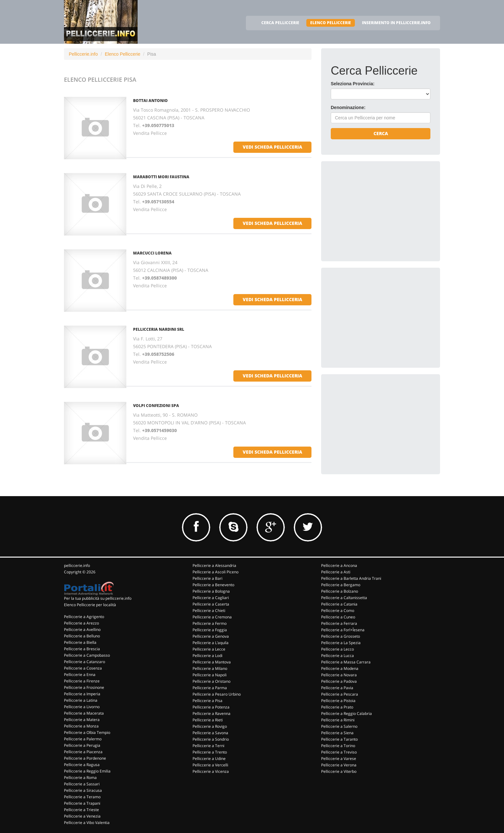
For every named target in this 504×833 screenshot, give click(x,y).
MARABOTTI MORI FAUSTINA (161, 177)
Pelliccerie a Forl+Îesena (343, 630)
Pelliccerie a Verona (339, 765)
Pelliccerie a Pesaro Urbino (217, 694)
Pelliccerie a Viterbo (339, 771)
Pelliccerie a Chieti (209, 611)
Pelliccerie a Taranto (339, 739)
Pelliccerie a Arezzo (81, 623)
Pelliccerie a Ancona (339, 565)
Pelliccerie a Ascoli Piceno (216, 572)
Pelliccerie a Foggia (210, 630)
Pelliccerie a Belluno (82, 636)
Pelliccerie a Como (338, 611)
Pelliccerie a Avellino (82, 629)
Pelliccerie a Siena (337, 733)
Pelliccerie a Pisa (207, 701)
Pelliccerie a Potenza (211, 707)
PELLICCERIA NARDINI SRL (159, 329)
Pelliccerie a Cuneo (338, 617)
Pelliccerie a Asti (336, 572)
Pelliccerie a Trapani (82, 803)
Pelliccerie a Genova (211, 636)
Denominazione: (348, 107)
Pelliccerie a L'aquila (211, 643)
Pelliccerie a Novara (339, 675)
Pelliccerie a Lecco (337, 649)
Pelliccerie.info (83, 54)
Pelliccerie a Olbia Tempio (87, 732)
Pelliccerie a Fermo (210, 623)
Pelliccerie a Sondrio (211, 739)
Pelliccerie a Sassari (82, 784)
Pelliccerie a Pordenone (85, 758)
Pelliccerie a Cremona (212, 617)
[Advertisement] (379, 211)
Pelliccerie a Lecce (209, 649)
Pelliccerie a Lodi (207, 656)
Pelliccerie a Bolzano (340, 591)
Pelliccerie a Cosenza (83, 668)
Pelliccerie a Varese (339, 759)
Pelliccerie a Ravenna (212, 713)
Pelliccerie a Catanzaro (85, 662)
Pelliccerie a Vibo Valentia (87, 823)
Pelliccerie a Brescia (82, 649)
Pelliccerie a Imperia (82, 694)
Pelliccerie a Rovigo (210, 726)
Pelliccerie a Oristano (212, 681)
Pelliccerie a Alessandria (214, 565)
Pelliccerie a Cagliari (211, 598)
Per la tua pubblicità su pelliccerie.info (98, 598)
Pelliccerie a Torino (338, 746)
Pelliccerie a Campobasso (87, 655)
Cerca (381, 133)
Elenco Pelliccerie (123, 54)
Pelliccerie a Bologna (211, 591)
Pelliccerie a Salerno (339, 726)
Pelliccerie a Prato (337, 707)
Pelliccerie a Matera (82, 720)
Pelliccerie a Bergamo (341, 585)
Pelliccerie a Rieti (208, 720)
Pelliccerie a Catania (339, 604)
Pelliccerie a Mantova (212, 662)
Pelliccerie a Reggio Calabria (346, 713)
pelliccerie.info (77, 565)
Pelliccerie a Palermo (83, 739)
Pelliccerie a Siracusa (83, 790)
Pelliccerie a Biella (80, 642)
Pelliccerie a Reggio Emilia (87, 771)
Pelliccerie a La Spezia (341, 643)
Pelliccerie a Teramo (82, 797)
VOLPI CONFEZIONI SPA (156, 406)
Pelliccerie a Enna (80, 675)
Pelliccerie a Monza (81, 726)
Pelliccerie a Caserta (211, 604)
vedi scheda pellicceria (272, 147)
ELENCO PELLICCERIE (331, 23)
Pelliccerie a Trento (210, 752)
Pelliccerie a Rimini (338, 720)
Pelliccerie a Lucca (337, 656)
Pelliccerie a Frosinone (84, 687)
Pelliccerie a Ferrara (339, 623)
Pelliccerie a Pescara (340, 694)
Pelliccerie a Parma (210, 688)
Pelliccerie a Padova (339, 681)
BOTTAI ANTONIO (150, 101)
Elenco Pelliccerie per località (90, 605)
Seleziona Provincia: (353, 84)
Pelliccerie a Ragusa (82, 765)
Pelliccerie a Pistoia (338, 701)
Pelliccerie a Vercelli (210, 765)
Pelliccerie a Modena (340, 668)
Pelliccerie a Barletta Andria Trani (351, 578)
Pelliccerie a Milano (210, 668)
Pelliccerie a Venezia (82, 816)
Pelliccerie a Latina (81, 700)
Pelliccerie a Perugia (82, 745)
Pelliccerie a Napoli (210, 675)
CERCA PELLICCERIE (280, 23)
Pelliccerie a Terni (208, 746)
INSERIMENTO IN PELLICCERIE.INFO (396, 23)
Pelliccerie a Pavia (337, 688)
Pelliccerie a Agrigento (84, 617)
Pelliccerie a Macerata (84, 713)
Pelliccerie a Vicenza (211, 771)
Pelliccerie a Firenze (82, 681)
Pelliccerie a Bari (207, 578)
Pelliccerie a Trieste (81, 810)
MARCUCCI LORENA (152, 253)
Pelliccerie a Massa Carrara (346, 662)
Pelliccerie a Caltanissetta (344, 598)
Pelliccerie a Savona (210, 733)
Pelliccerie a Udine (209, 759)
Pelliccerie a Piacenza (83, 752)
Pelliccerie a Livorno (82, 707)
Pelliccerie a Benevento (213, 585)
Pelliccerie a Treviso (339, 752)
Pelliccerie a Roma (80, 777)
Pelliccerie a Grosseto (341, 636)
